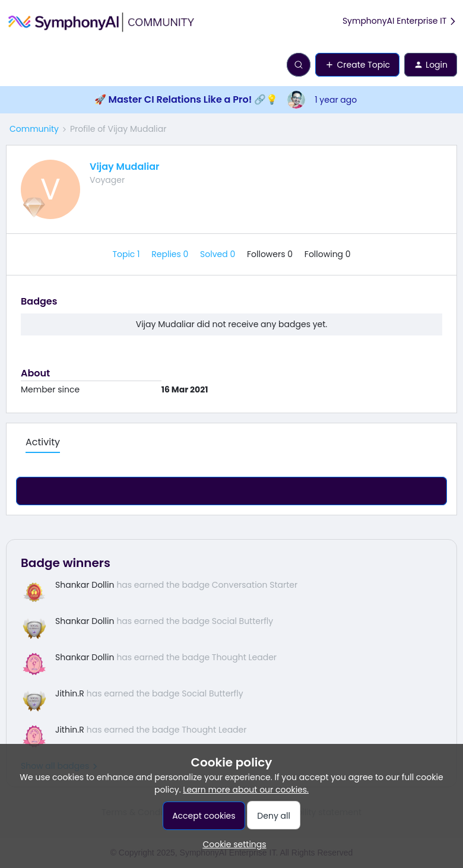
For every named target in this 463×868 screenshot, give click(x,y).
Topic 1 (127, 254)
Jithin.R (70, 693)
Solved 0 (219, 254)
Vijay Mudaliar (124, 167)
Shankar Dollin (85, 585)
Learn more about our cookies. (246, 790)
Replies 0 (171, 254)
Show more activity (231, 488)
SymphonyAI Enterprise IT (400, 21)
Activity (43, 442)
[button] (13, 67)
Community (34, 129)
